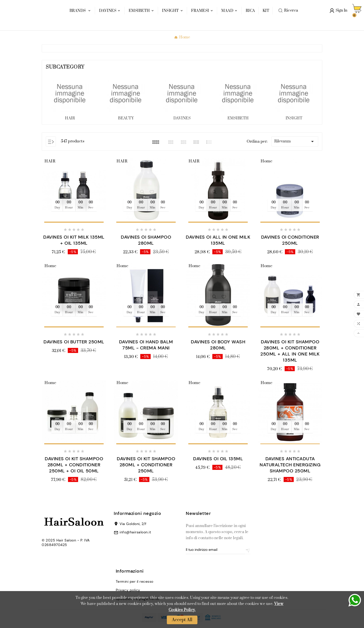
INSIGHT (294, 118)
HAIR (70, 118)
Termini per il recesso (135, 581)
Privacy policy (128, 590)
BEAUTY (126, 118)
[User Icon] (339, 15)
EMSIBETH (238, 118)
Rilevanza (295, 141)
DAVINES (182, 118)
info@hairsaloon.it (135, 532)
